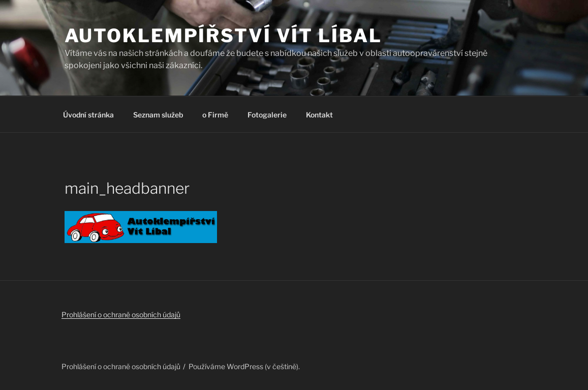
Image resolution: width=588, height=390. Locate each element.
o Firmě (215, 115)
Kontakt (319, 115)
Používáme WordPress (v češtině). (244, 366)
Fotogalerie (267, 115)
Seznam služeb (158, 115)
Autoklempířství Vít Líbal (223, 36)
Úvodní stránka (88, 115)
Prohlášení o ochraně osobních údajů (121, 314)
